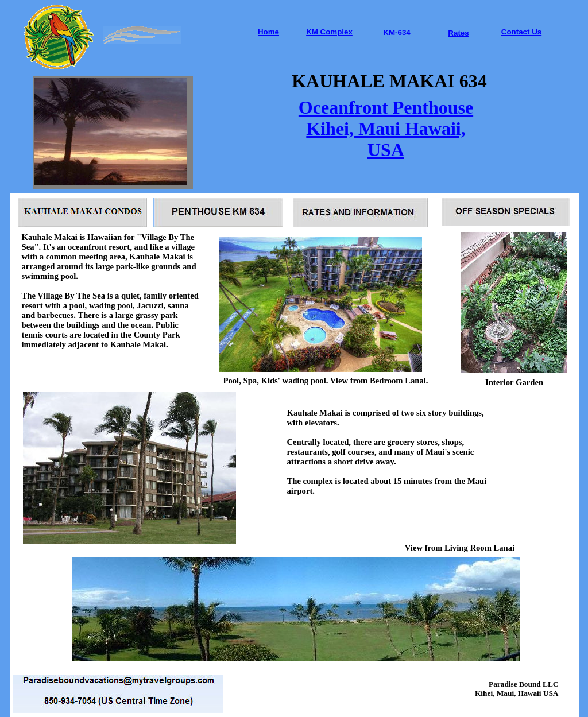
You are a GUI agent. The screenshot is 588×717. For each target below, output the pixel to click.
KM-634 (396, 32)
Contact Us (521, 32)
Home (268, 32)
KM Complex (329, 32)
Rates (458, 33)
